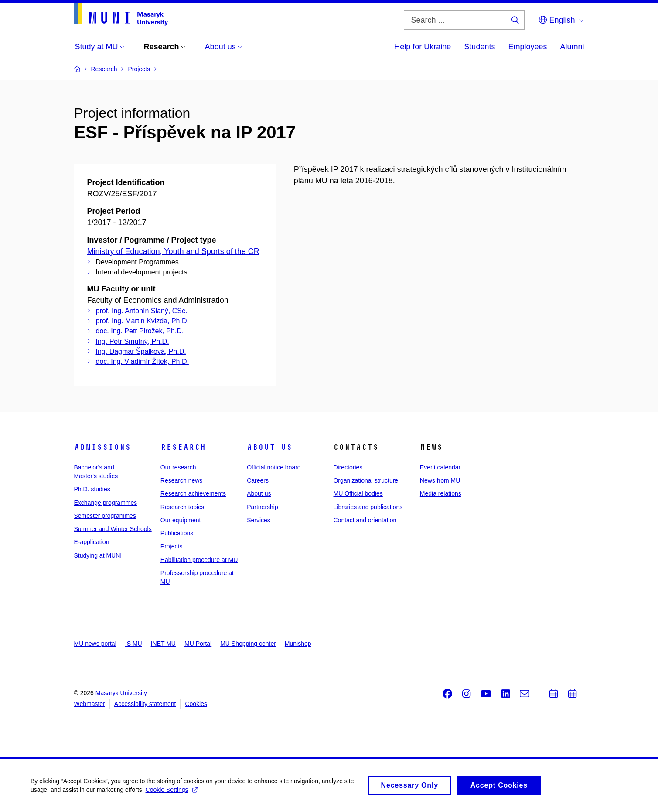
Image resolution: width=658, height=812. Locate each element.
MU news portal (95, 644)
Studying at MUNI (98, 555)
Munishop (298, 644)
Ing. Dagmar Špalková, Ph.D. (141, 351)
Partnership (263, 507)
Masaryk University (121, 693)
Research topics (182, 507)
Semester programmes (105, 516)
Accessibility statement (145, 704)
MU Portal (198, 644)
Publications (177, 533)
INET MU (163, 644)
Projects (172, 546)
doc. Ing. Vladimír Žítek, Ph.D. (142, 361)
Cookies (196, 704)
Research (183, 447)
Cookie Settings (172, 793)
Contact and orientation (365, 520)
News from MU (440, 480)
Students (479, 47)
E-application (92, 542)
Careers (258, 480)
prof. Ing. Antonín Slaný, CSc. (142, 311)
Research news (182, 480)
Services (259, 520)
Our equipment (181, 520)
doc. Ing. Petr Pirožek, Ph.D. (140, 331)
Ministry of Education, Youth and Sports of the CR (173, 251)
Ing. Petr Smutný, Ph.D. (133, 341)
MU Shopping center (248, 644)
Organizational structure (366, 480)
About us (269, 447)
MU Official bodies (358, 493)
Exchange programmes (106, 503)
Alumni (572, 47)
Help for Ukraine (423, 47)
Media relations (441, 493)
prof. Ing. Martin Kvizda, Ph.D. (142, 321)
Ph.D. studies (92, 489)
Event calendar (440, 467)
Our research (178, 467)
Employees (527, 47)
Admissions (102, 447)
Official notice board (274, 467)
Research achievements (193, 493)
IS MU (134, 644)
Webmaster (90, 704)
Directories (348, 467)
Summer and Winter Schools (113, 529)
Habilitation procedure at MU (199, 560)
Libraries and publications (368, 507)
